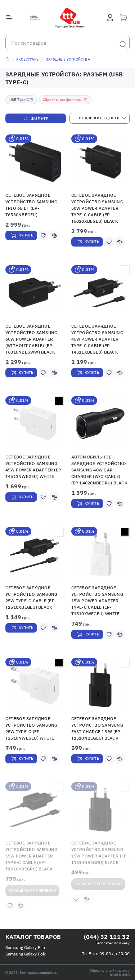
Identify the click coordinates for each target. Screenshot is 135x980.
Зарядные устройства (68, 59)
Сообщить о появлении (32, 890)
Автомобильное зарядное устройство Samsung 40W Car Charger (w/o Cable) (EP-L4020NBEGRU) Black (99, 470)
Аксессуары (28, 59)
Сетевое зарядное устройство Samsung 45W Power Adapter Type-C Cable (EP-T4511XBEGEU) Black (97, 339)
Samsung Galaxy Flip (25, 947)
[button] (35, 162)
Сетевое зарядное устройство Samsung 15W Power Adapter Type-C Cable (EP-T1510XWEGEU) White (97, 601)
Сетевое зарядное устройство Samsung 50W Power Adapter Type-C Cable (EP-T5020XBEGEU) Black (97, 208)
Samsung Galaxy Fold (26, 954)
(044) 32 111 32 (107, 937)
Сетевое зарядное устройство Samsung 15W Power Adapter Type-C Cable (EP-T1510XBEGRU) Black (31, 856)
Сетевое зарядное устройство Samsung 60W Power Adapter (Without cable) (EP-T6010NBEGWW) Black (31, 339)
